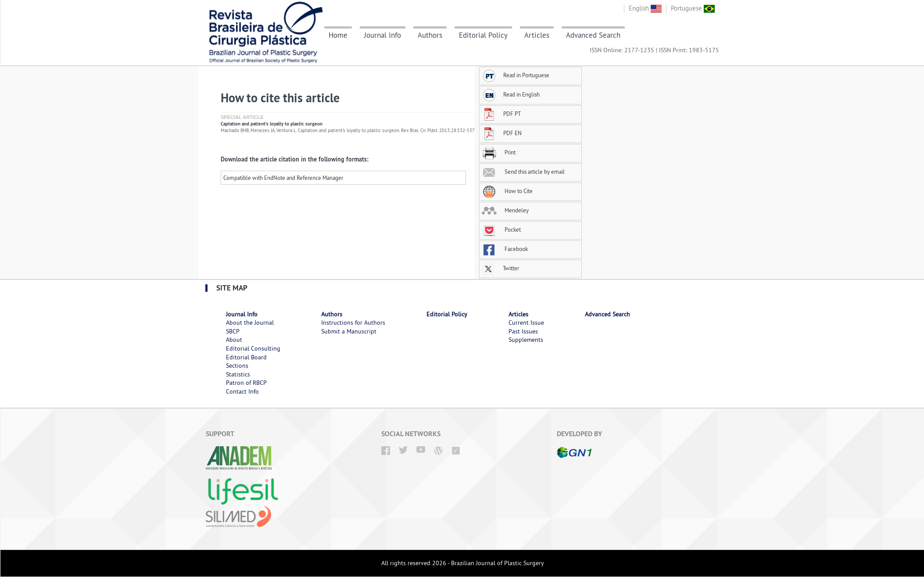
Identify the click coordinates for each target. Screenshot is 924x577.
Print (499, 152)
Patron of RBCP (246, 383)
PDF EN (502, 133)
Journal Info (383, 35)
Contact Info (242, 391)
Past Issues (523, 331)
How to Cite (507, 191)
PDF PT (501, 114)
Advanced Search (593, 35)
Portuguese (693, 8)
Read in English (511, 94)
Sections (237, 366)
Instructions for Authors (353, 323)
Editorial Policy (483, 35)
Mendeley (505, 210)
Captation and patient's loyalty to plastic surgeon (272, 124)
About (234, 340)
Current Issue (526, 323)
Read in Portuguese (516, 75)
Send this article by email (523, 172)
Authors (430, 35)
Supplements (526, 340)
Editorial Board (246, 357)
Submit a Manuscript (349, 331)
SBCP (233, 331)
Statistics (238, 374)
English (645, 8)
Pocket (501, 229)
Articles (537, 35)
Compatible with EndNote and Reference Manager (283, 178)
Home (338, 35)
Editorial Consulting (253, 348)
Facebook (505, 249)
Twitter (500, 268)
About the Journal (250, 323)
